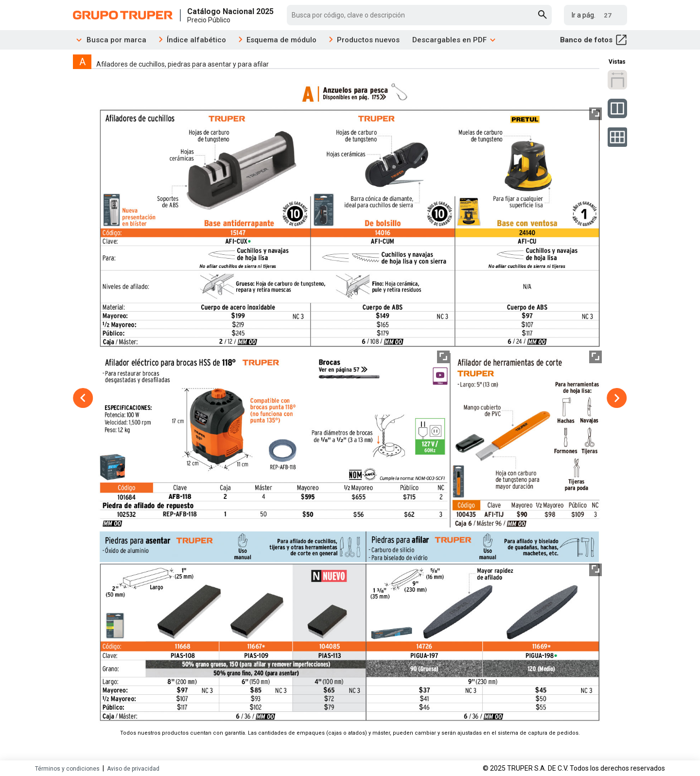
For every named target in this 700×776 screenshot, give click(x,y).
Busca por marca (110, 40)
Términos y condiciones (67, 769)
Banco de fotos (594, 40)
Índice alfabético (196, 40)
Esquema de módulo (281, 40)
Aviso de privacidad (133, 769)
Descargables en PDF (454, 40)
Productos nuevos (368, 40)
